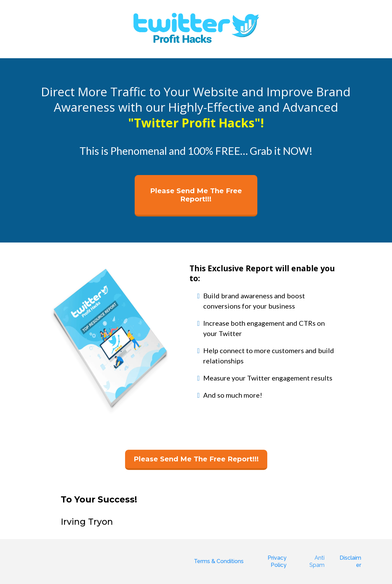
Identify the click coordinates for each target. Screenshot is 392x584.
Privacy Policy (277, 561)
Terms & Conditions (219, 561)
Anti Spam (317, 561)
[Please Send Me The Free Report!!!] (196, 196)
